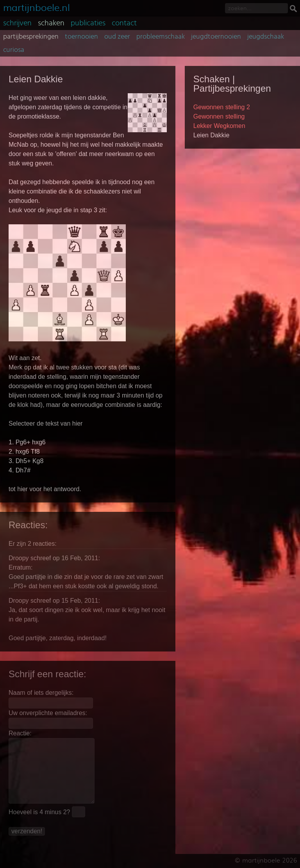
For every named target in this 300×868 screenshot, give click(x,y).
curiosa (14, 50)
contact (124, 23)
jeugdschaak (266, 37)
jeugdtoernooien (216, 37)
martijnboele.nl (37, 7)
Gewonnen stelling (219, 116)
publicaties (88, 23)
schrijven (17, 23)
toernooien (81, 37)
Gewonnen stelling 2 (222, 107)
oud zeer (117, 37)
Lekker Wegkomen (219, 126)
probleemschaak (161, 37)
